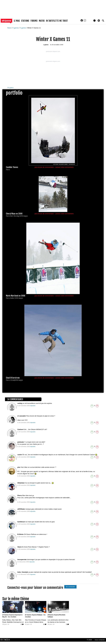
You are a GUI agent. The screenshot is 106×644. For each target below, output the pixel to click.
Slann (20, 547)
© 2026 (89, 640)
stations (25, 21)
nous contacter (100, 640)
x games (10, 88)
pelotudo (21, 442)
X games (16, 28)
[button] (99, 21)
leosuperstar (22, 559)
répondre (33, 406)
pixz (19, 467)
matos (42, 21)
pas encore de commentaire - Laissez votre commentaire (54, 167)
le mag (17, 21)
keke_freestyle (23, 572)
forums (34, 21)
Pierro (20, 495)
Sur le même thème (16, 599)
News (10, 28)
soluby (20, 403)
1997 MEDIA (6, 640)
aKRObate (21, 509)
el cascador (22, 416)
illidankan (21, 483)
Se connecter (70, 587)
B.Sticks (21, 534)
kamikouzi (21, 522)
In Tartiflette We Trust (57, 21)
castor (20, 455)
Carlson (20, 429)
